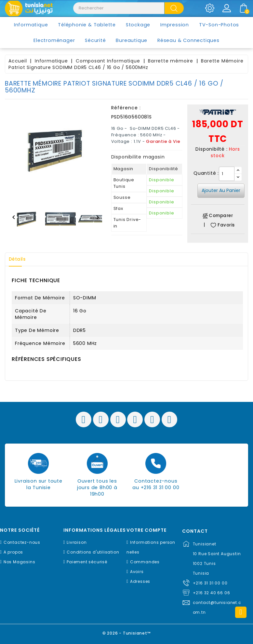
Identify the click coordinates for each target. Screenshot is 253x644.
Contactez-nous (22, 542)
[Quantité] (227, 174)
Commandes (145, 562)
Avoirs (137, 572)
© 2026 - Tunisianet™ (127, 632)
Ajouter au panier (221, 190)
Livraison (77, 542)
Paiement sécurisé (87, 562)
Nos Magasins (20, 562)
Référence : (126, 108)
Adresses (140, 581)
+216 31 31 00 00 (210, 583)
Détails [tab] (19, 259)
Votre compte (146, 530)
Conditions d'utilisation (93, 552)
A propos (13, 552)
